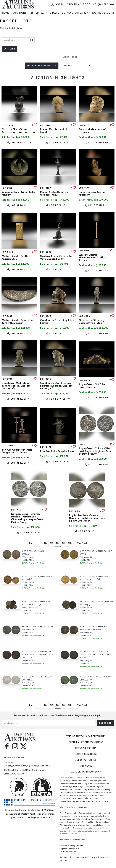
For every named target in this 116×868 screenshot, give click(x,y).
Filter (11, 49)
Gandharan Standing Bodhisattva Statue (91, 322)
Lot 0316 (84, 251)
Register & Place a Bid (69, 849)
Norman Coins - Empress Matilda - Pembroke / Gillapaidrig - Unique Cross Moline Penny (27, 518)
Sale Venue (86, 766)
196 (58, 543)
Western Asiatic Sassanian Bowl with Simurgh (17, 322)
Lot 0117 (84, 125)
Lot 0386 (84, 316)
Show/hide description (42, 66)
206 (79, 543)
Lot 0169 (46, 188)
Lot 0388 (7, 379)
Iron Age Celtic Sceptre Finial (57, 451)
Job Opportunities (86, 760)
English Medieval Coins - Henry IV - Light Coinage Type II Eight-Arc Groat (87, 518)
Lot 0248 (7, 252)
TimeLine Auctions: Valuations (86, 742)
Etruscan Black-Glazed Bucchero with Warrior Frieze (19, 131)
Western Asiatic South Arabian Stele (15, 258)
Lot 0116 (45, 125)
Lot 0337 (7, 316)
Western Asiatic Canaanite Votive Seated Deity (56, 258)
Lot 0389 (46, 379)
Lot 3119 (16, 510)
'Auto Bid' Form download (86, 772)
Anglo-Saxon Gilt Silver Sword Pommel (93, 386)
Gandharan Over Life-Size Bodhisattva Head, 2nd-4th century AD (56, 386)
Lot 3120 (75, 511)
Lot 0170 (84, 188)
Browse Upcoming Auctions (71, 846)
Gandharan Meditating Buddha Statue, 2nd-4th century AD (16, 386)
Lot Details (21, 142)
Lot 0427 (85, 380)
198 (70, 543)
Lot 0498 (46, 447)
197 (64, 543)
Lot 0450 (7, 446)
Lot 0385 (46, 316)
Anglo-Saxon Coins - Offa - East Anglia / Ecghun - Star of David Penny (95, 451)
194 (46, 543)
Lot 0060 (7, 125)
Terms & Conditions (86, 754)
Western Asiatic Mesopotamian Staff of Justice (93, 258)
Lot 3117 (84, 444)
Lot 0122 (7, 188)
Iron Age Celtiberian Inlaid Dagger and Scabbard (17, 451)
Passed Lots (16, 21)
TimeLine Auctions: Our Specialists (86, 736)
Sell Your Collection (68, 852)
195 (52, 543)
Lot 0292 (46, 252)
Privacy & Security (86, 748)
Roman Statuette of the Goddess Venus (54, 193)
